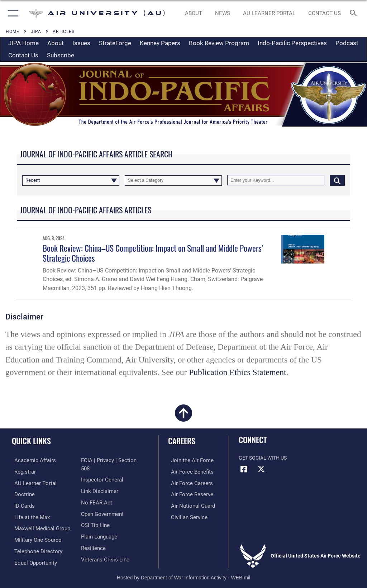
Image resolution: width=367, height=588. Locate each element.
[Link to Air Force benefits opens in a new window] (188, 471)
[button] (12, 13)
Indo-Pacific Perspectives (292, 43)
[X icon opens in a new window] (261, 469)
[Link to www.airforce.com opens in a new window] (187, 460)
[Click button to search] (337, 180)
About (56, 43)
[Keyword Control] (276, 180)
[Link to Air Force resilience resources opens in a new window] (92, 537)
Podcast (347, 43)
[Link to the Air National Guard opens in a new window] (189, 504)
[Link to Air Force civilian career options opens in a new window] (184, 515)
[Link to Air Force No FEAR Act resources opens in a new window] (95, 493)
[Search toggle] (355, 13)
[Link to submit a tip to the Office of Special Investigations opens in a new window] (94, 515)
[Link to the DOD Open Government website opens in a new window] (101, 504)
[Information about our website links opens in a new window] (98, 482)
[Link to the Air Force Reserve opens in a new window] (187, 493)
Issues (81, 43)
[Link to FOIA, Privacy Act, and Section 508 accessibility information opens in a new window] (111, 460)
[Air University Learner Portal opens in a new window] (32, 482)
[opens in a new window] (269, 14)
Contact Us (23, 55)
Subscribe (61, 55)
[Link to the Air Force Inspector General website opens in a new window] (101, 471)
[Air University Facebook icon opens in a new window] (244, 469)
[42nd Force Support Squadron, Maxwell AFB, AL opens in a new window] (28, 515)
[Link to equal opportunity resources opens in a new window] (32, 559)
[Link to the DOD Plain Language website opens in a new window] (98, 526)
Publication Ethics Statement (237, 372)
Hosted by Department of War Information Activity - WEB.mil (183, 572)
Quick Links (31, 441)
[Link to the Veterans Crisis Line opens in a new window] (103, 548)
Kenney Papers (160, 43)
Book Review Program (219, 43)
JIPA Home (23, 43)
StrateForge (115, 43)
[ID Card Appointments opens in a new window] (21, 504)
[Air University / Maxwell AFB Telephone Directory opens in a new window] (34, 548)
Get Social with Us (263, 458)
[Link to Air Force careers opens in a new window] (187, 482)
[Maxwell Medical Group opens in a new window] (38, 526)
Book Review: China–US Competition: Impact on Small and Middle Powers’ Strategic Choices (153, 253)
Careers (182, 441)
